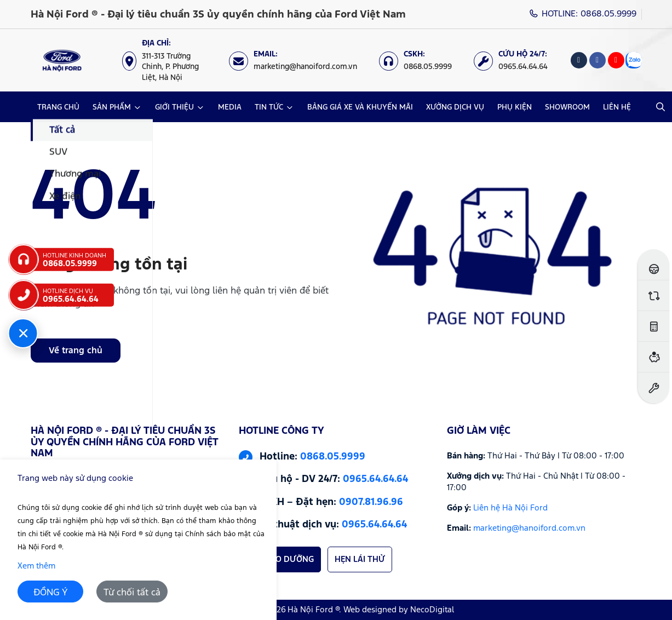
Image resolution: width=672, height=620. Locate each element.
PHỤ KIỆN (515, 107)
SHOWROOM (567, 107)
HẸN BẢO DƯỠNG (280, 559)
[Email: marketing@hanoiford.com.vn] (298, 61)
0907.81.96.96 (371, 502)
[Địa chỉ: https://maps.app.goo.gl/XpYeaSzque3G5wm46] (170, 60)
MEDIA (230, 107)
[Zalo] (634, 60)
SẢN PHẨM (112, 107)
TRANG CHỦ (58, 107)
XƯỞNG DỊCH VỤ (455, 107)
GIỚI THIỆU (174, 107)
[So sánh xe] (654, 295)
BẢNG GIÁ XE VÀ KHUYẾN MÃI (360, 107)
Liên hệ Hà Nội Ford (510, 508)
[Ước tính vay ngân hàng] (654, 357)
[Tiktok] (579, 60)
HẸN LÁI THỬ (360, 559)
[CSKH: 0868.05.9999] (421, 61)
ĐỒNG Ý (51, 593)
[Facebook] (598, 60)
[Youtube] (616, 60)
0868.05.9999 (333, 457)
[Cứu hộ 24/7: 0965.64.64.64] (516, 61)
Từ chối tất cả (132, 593)
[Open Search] (660, 107)
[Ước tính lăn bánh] (654, 326)
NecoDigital (432, 610)
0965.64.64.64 (375, 479)
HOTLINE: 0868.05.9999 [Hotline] (582, 14)
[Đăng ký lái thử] (654, 265)
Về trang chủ (76, 351)
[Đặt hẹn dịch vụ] (654, 387)
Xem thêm (36, 566)
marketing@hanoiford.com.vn (529, 528)
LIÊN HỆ (617, 107)
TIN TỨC (269, 107)
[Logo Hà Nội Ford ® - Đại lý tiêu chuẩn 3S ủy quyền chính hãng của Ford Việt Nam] (62, 60)
